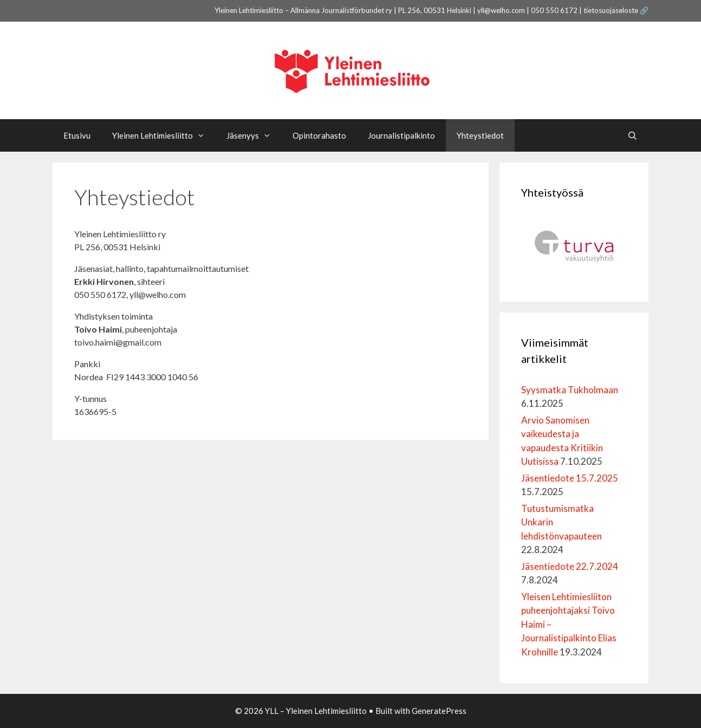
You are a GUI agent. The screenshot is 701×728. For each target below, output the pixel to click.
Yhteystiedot (480, 135)
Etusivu (77, 135)
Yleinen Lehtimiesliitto (164, 135)
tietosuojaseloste (611, 10)
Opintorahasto (319, 135)
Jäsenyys (254, 135)
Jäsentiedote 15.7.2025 (570, 478)
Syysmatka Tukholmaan (570, 390)
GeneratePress (439, 711)
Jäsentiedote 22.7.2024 (570, 566)
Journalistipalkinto (401, 135)
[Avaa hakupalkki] (632, 135)
